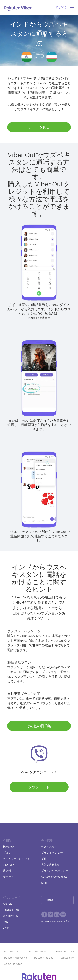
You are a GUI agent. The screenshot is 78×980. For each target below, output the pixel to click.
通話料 (7, 871)
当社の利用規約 (51, 865)
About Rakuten (13, 964)
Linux (6, 928)
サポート (8, 877)
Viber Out (9, 865)
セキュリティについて (16, 859)
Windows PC (10, 916)
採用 (44, 859)
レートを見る (39, 127)
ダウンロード (39, 787)
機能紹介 (8, 847)
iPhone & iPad (11, 910)
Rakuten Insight (43, 958)
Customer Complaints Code (54, 880)
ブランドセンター (52, 853)
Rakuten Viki (12, 951)
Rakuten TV (67, 958)
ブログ (7, 853)
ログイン (62, 7)
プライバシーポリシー (55, 871)
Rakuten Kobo (37, 951)
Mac (6, 922)
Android (8, 904)
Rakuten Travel (65, 951)
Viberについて (50, 847)
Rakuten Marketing (16, 958)
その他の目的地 (39, 726)
